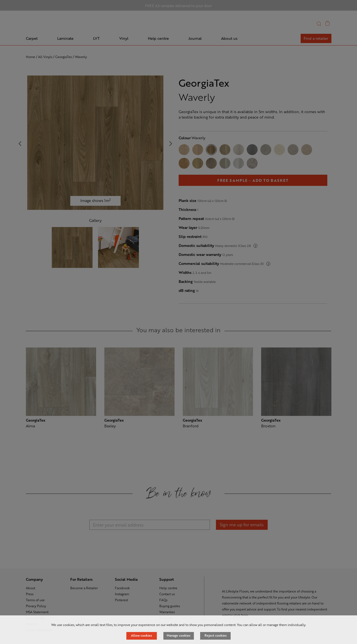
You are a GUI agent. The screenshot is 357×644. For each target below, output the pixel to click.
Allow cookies (141, 635)
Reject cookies (216, 635)
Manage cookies (178, 635)
